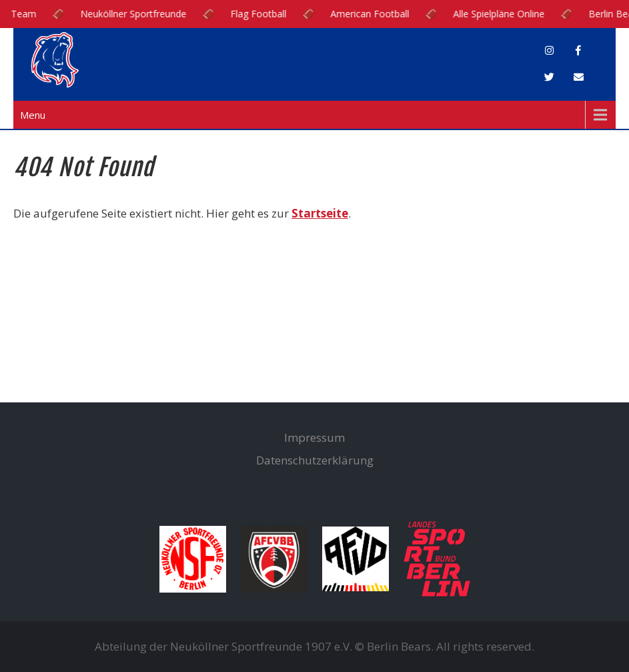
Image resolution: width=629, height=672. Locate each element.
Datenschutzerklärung (315, 460)
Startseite (320, 213)
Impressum (314, 437)
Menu (33, 115)
